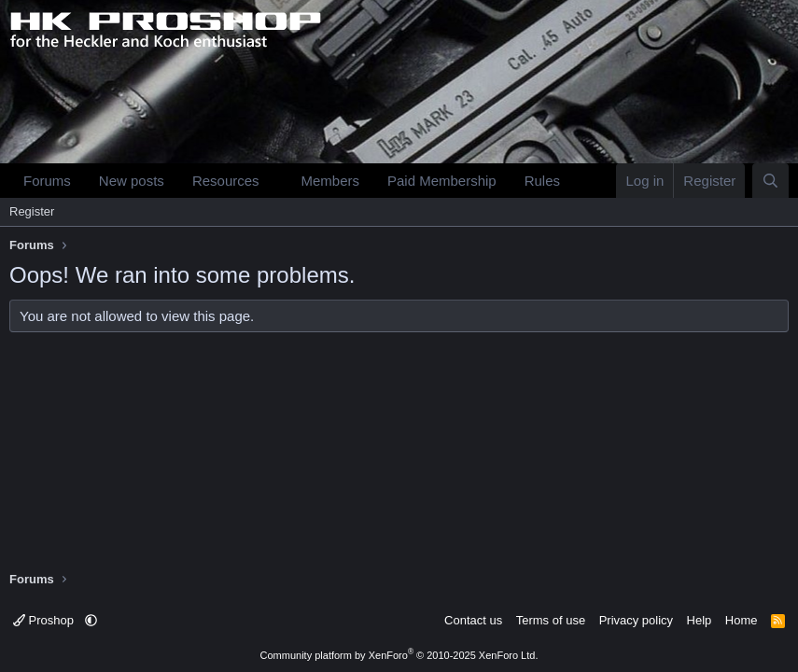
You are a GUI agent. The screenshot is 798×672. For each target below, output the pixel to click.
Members (330, 181)
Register (32, 211)
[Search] (770, 181)
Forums (47, 181)
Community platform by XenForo (399, 655)
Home (742, 620)
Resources (226, 181)
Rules (542, 181)
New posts (132, 181)
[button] (273, 181)
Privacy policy (636, 620)
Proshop (45, 620)
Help (700, 620)
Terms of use (551, 620)
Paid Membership (442, 181)
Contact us (473, 620)
